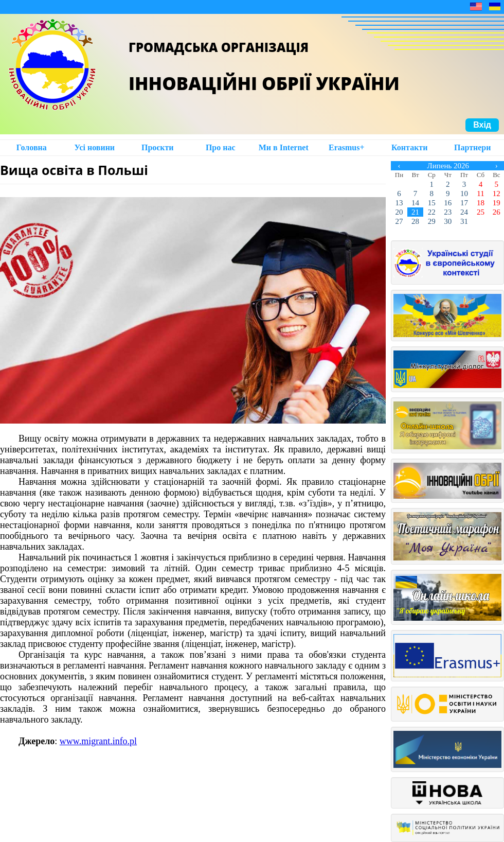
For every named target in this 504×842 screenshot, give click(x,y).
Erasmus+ (347, 147)
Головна (32, 147)
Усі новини (94, 147)
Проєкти (158, 147)
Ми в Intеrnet (284, 147)
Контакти (409, 147)
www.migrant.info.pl (98, 741)
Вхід (482, 125)
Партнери (472, 147)
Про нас (221, 147)
